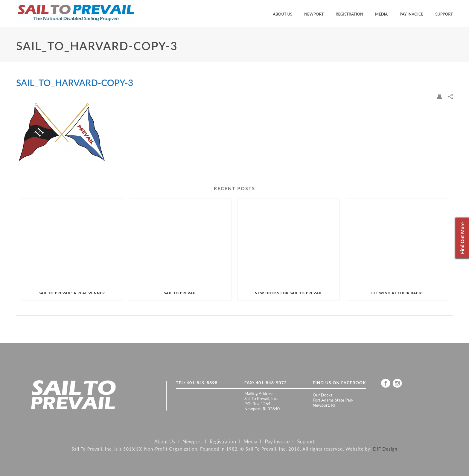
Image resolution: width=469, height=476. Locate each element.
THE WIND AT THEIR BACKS (397, 293)
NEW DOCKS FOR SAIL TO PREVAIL (289, 293)
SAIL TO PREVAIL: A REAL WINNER (72, 293)
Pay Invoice (411, 14)
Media (381, 14)
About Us (283, 14)
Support (444, 14)
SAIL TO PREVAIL (180, 293)
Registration (349, 14)
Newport (314, 14)
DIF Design (385, 449)
